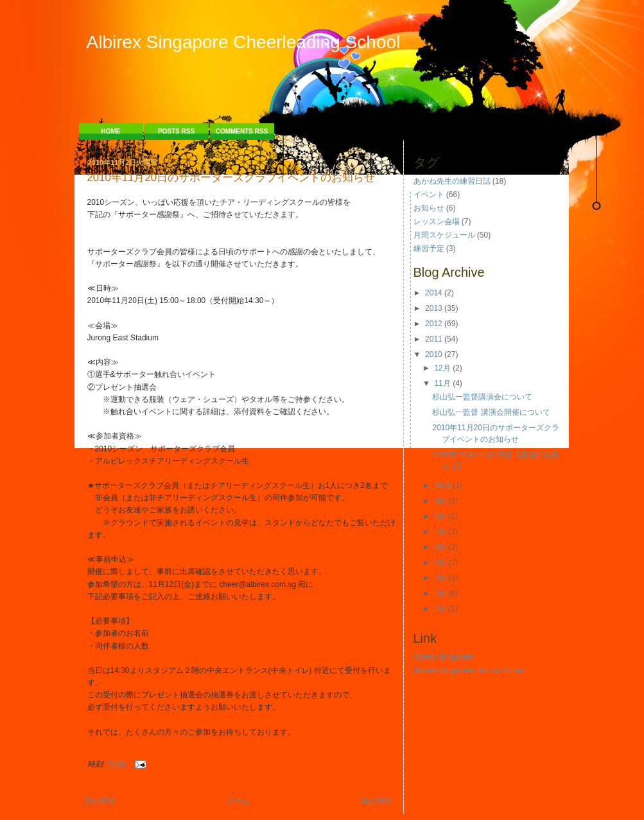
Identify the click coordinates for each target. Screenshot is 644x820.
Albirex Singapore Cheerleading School (244, 42)
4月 (440, 578)
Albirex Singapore (444, 657)
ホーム (238, 801)
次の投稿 (100, 801)
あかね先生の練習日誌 (452, 181)
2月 (440, 609)
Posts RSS (176, 131)
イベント (429, 195)
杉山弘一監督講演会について (482, 397)
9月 (440, 501)
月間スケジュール (444, 235)
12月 (442, 368)
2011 (434, 339)
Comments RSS (242, 131)
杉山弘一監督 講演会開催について (491, 412)
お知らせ (429, 208)
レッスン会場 (437, 222)
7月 (440, 532)
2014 (434, 293)
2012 (434, 324)
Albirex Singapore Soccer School (470, 670)
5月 (440, 563)
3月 (440, 593)
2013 (434, 308)
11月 (442, 383)
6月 (440, 547)
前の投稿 (376, 801)
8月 (440, 516)
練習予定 (429, 249)
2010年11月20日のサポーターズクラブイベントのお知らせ (231, 178)
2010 (434, 354)
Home (111, 131)
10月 (442, 485)
